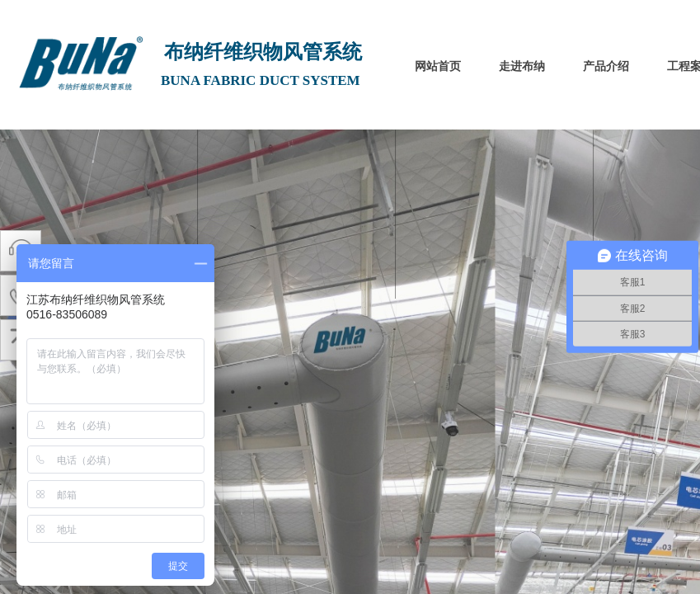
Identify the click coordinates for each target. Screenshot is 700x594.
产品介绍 (606, 66)
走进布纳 (522, 66)
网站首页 (438, 66)
